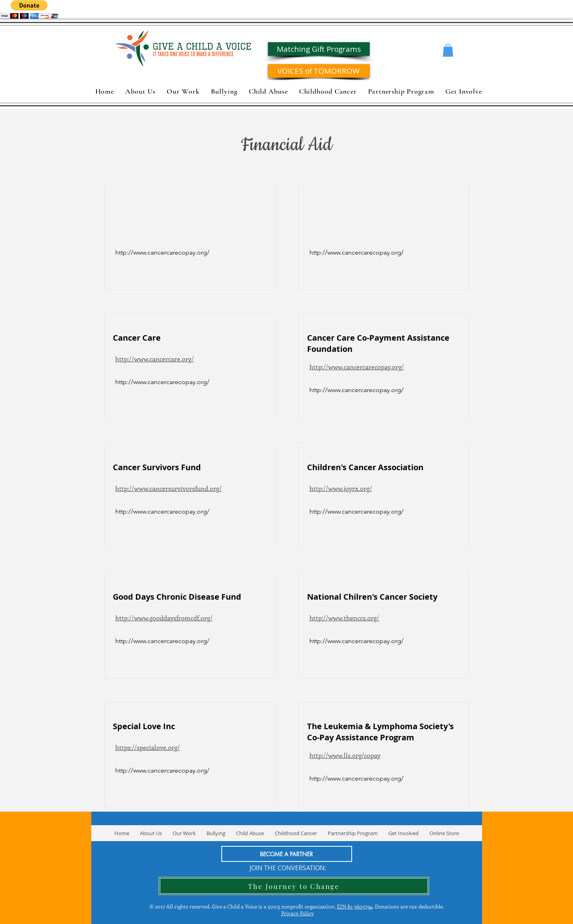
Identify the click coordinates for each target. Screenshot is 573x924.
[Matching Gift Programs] (319, 49)
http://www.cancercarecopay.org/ (357, 367)
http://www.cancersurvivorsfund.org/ (168, 488)
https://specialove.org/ (148, 747)
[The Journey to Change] (294, 886)
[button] (448, 50)
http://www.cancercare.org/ (155, 359)
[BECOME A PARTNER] (287, 854)
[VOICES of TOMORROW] (319, 71)
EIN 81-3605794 (355, 906)
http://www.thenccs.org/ (344, 618)
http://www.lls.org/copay (345, 755)
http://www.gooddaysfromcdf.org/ (164, 618)
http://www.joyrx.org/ (341, 488)
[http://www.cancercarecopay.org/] (162, 382)
